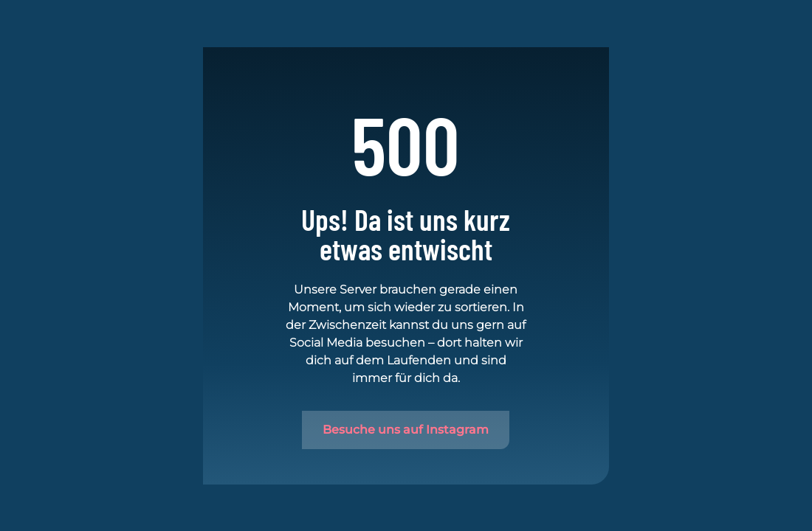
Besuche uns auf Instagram (406, 430)
